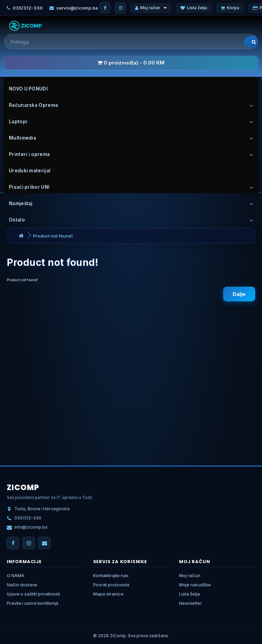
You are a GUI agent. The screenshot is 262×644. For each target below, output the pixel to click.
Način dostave (22, 585)
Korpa (230, 8)
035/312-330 (28, 8)
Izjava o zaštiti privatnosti (33, 594)
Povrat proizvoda (111, 585)
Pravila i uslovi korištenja (33, 603)
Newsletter (191, 603)
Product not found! (53, 236)
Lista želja (194, 8)
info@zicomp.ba (31, 527)
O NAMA (16, 575)
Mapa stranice (108, 594)
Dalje (239, 294)
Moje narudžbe (195, 585)
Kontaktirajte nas (111, 575)
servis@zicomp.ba (77, 8)
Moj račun (151, 8)
